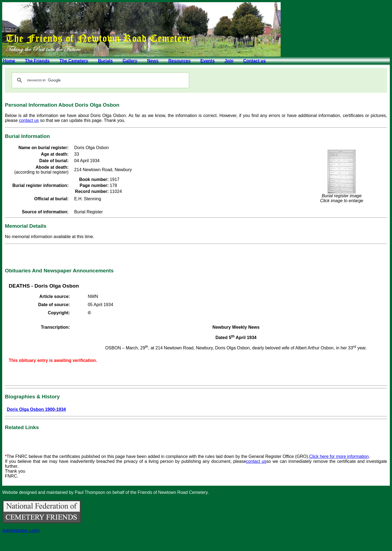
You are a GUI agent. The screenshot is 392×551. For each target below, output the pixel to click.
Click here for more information (339, 456)
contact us (29, 120)
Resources (179, 61)
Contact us (254, 61)
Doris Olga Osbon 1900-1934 (36, 409)
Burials (105, 61)
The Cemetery (74, 61)
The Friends (37, 61)
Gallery (130, 61)
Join (229, 61)
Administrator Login (21, 530)
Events (207, 61)
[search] (100, 80)
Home (9, 61)
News (153, 61)
